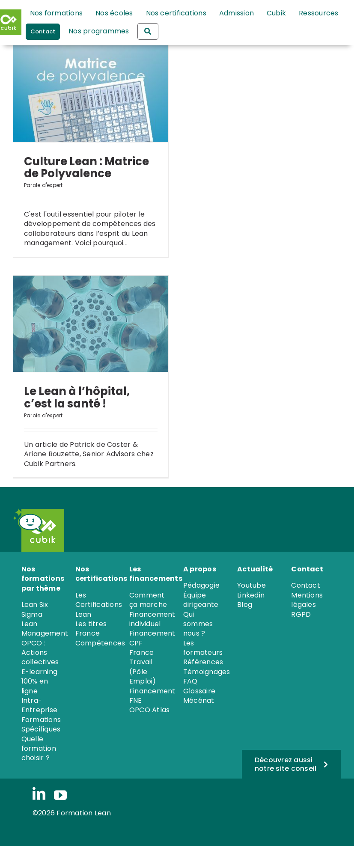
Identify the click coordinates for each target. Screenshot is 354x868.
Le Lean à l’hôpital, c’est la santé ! (77, 397)
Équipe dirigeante (201, 600)
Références (203, 662)
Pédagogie (201, 585)
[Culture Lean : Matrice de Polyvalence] (91, 94)
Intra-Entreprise (39, 705)
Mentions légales (307, 600)
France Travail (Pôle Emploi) (143, 667)
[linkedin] (39, 794)
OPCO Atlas (149, 710)
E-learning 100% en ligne (39, 681)
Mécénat (199, 700)
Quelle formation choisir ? (39, 749)
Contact (306, 585)
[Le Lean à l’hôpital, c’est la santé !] (91, 324)
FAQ (190, 681)
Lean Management (45, 629)
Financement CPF (152, 638)
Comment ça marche (148, 600)
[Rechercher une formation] (148, 31)
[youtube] (60, 795)
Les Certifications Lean (99, 605)
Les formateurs (203, 648)
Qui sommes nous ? (198, 624)
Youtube (251, 585)
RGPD (301, 614)
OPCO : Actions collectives (40, 653)
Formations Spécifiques (41, 724)
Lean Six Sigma (35, 609)
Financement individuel (152, 619)
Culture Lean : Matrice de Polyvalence (86, 167)
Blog (245, 605)
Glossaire (199, 691)
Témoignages (207, 672)
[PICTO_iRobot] (28, 512)
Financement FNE (152, 696)
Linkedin (251, 595)
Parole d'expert (43, 185)
